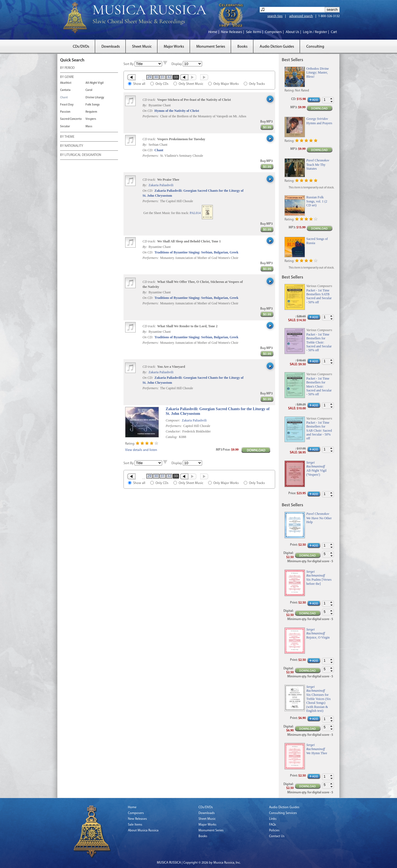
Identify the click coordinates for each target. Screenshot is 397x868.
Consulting (315, 47)
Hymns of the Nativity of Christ (177, 111)
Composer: (173, 420)
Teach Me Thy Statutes (316, 167)
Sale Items (254, 32)
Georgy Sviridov (317, 119)
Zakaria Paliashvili (161, 185)
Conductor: (173, 431)
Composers (273, 32)
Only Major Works (226, 84)
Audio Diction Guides (277, 47)
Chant (64, 98)
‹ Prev (184, 77)
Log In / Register (315, 32)
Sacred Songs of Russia (317, 241)
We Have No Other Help (319, 520)
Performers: (151, 116)
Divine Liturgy (95, 98)
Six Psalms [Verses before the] (319, 582)
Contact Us (277, 836)
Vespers (91, 119)
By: (145, 105)
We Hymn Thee (317, 753)
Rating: (130, 444)
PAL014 (195, 213)
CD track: (150, 100)
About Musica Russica (143, 831)
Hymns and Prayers (319, 123)
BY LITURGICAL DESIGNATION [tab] (81, 155)
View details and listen (141, 450)
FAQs (273, 825)
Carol (89, 90)
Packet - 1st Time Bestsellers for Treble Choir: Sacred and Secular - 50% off (319, 342)
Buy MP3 (266, 122)
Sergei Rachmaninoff (316, 464)
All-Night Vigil (95, 83)
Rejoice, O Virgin (318, 637)
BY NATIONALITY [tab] (72, 146)
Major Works (174, 47)
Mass (89, 127)
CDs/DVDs (81, 47)
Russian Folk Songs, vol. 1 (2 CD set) (317, 201)
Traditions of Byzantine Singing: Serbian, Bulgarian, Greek (196, 252)
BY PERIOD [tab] (67, 68)
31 (163, 77)
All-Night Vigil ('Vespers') (316, 472)
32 (169, 77)
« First (131, 77)
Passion (65, 112)
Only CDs (162, 84)
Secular (65, 127)
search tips (275, 16)
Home (213, 32)
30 (156, 77)
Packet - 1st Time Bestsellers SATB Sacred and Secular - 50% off (319, 296)
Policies (274, 831)
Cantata (65, 90)
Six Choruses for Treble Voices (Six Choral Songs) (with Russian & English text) (318, 703)
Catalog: (172, 437)
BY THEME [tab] (67, 137)
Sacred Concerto (71, 119)
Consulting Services (283, 813)
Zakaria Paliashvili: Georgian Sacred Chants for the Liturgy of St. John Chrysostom (218, 411)
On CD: (148, 111)
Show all (139, 84)
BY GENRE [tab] (67, 77)
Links (273, 819)
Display (177, 64)
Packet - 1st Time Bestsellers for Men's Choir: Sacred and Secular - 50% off (319, 386)
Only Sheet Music (191, 84)
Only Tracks (257, 84)
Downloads (111, 47)
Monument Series (211, 47)
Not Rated (302, 91)
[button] (331, 99)
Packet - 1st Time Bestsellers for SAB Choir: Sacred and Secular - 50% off (319, 431)
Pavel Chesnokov (318, 160)
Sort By (129, 64)
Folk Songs (93, 105)
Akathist (66, 83)
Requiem (91, 112)
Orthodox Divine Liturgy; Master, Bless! (318, 73)
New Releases (232, 32)
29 (149, 77)
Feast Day (67, 105)
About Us (292, 32)
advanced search (301, 16)
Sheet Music (142, 47)
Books (242, 47)
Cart (334, 32)
